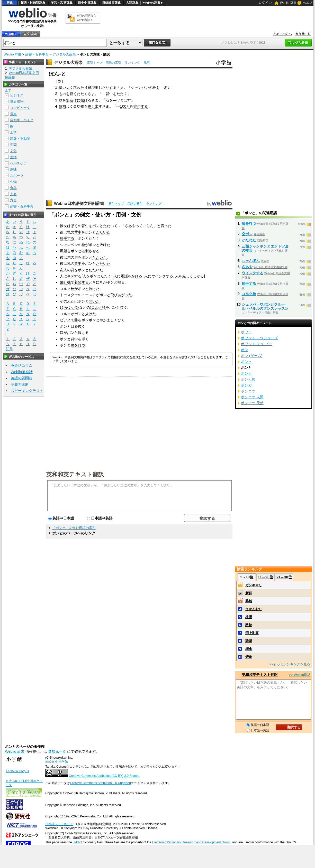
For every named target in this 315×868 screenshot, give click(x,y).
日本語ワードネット (59, 824)
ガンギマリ (254, 585)
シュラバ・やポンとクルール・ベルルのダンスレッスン (265, 306)
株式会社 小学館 (56, 762)
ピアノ (65, 320)
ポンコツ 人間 (252, 397)
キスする (74, 276)
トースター (69, 295)
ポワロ (246, 332)
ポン (245, 350)
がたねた (249, 240)
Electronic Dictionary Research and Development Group (191, 842)
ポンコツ (248, 391)
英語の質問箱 (22, 378)
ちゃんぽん (251, 261)
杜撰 (249, 617)
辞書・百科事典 (37, 54)
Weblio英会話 (22, 372)
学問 (13, 145)
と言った (164, 226)
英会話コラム (22, 365)
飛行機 (65, 282)
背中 (109, 94)
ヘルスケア (18, 163)
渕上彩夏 (252, 633)
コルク (65, 314)
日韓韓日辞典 (111, 3)
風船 (64, 251)
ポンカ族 (248, 379)
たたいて (110, 226)
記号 (10, 349)
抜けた (105, 245)
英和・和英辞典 (62, 3)
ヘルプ (308, 3)
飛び (114, 295)
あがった (125, 295)
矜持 (249, 625)
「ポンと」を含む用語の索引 (74, 528)
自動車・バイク (22, 120)
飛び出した (97, 88)
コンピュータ (20, 108)
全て (8, 90)
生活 (13, 157)
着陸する (82, 282)
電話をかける (131, 276)
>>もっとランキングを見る (290, 664)
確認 (249, 641)
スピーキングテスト (27, 391)
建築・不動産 (20, 139)
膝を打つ (78, 345)
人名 (13, 194)
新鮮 (249, 593)
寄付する (141, 106)
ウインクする (162, 276)
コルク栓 (67, 289)
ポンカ (246, 373)
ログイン (265, 3)
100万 (125, 106)
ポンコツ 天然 (252, 403)
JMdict (77, 842)
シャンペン (69, 245)
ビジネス (17, 95)
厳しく (188, 276)
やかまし (107, 320)
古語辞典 (132, 3)
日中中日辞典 (87, 3)
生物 (13, 182)
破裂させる (91, 251)
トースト (89, 295)
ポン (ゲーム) (252, 356)
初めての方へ (283, 34)
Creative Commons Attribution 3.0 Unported (100, 783)
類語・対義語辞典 (33, 3)
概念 (249, 649)
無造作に (73, 100)
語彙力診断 (20, 384)
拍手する (67, 238)
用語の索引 (113, 63)
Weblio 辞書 (288, 3)
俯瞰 (249, 657)
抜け (82, 333)
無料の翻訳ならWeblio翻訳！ (86, 18)
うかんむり (254, 609)
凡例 (147, 63)
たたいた (103, 232)
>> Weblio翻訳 (300, 675)
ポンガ (246, 385)
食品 (13, 188)
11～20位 (265, 577)
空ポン (247, 234)
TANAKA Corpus (17, 771)
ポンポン (89, 320)
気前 (62, 106)
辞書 (10, 3)
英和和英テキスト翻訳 (75, 474)
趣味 (13, 169)
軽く (73, 94)
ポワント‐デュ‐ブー (257, 344)
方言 (13, 200)
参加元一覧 (303, 34)
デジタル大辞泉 (64, 54)
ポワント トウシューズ (259, 338)
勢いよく (66, 88)
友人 (64, 270)
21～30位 (284, 577)
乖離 (249, 601)
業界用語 (17, 102)
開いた (94, 301)
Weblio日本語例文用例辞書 (79, 204)
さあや (247, 267)
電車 (13, 114)
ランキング (132, 63)
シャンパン (140, 88)
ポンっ (246, 362)
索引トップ (95, 63)
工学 (13, 132)
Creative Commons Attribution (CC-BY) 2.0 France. (105, 776)
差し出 (93, 106)
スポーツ (17, 176)
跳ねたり (80, 88)
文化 (13, 151)
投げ (84, 100)
